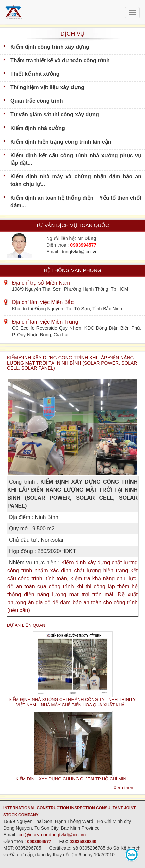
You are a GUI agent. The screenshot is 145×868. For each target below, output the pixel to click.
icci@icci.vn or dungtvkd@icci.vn (52, 835)
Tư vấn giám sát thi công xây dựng (55, 115)
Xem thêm (124, 788)
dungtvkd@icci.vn (79, 252)
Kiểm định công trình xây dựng (50, 47)
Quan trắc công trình (37, 101)
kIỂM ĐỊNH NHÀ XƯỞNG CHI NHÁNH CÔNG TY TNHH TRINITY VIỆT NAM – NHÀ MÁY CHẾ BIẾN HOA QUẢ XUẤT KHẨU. (72, 702)
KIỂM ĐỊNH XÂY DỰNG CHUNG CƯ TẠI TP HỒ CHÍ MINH (73, 779)
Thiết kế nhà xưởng (35, 74)
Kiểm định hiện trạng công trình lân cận (61, 142)
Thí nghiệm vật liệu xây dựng (47, 87)
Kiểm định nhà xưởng (38, 128)
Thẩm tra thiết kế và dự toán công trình (60, 60)
